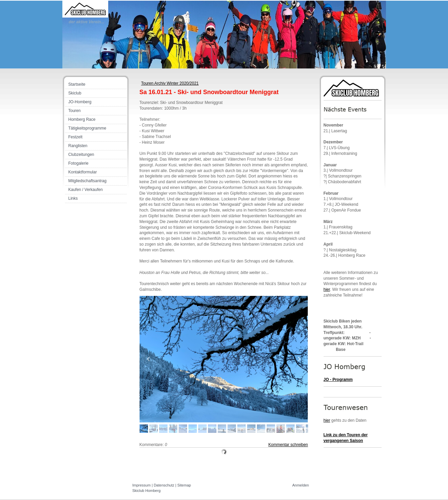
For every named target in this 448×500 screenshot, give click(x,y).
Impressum (142, 485)
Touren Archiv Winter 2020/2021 (170, 83)
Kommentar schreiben (288, 445)
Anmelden (301, 485)
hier (327, 289)
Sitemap (184, 485)
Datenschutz (164, 485)
